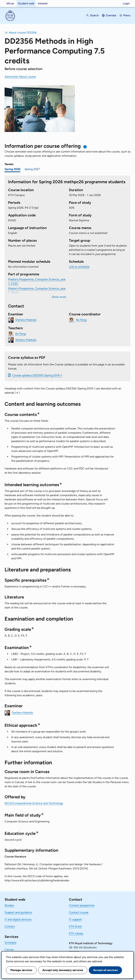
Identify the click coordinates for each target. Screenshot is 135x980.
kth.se (10, 3)
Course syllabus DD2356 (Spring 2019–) (37, 375)
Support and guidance (18, 912)
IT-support (75, 919)
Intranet (43, 3)
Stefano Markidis (26, 320)
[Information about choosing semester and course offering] (85, 147)
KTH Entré (75, 926)
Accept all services (105, 970)
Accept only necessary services (63, 970)
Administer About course (20, 77)
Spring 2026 (12, 169)
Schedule (11, 943)
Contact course (79, 912)
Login (126, 3)
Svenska (111, 15)
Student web (26, 3)
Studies (9, 905)
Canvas (9, 950)
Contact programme (82, 905)
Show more (59, 297)
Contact (10, 926)
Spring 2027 (32, 169)
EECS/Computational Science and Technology (34, 803)
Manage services (21, 970)
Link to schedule (79, 267)
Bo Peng (81, 320)
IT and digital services (18, 919)
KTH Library (76, 933)
